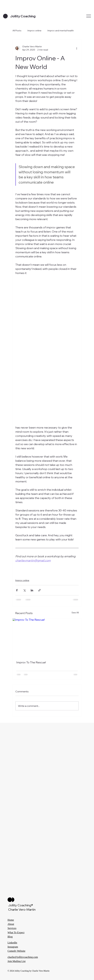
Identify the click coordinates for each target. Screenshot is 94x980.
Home (11, 920)
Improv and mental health (61, 31)
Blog (10, 937)
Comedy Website (16, 951)
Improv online (34, 31)
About (11, 924)
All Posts (17, 31)
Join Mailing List (17, 961)
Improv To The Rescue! (31, 662)
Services (12, 928)
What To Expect (16, 932)
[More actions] (77, 48)
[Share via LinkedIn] (32, 590)
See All (75, 613)
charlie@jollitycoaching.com (23, 957)
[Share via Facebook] (17, 590)
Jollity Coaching (23, 16)
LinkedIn (12, 943)
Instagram (13, 947)
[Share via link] (39, 590)
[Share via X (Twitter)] (24, 590)
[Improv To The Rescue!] (47, 638)
